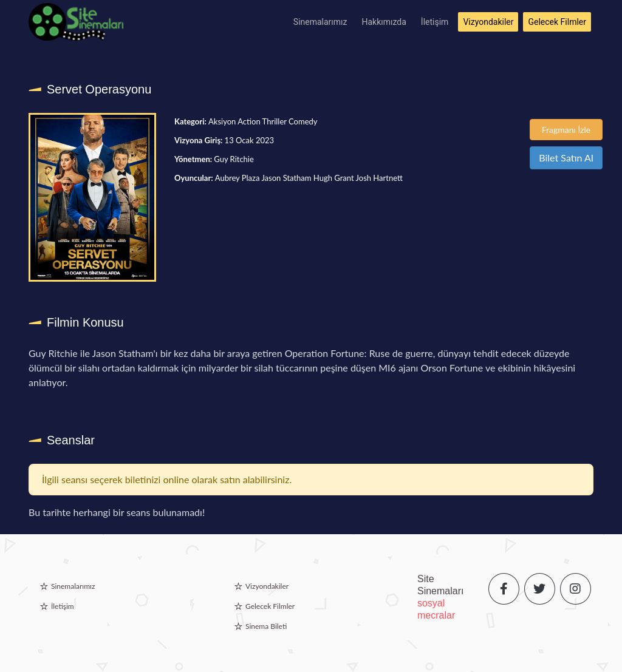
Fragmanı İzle (566, 130)
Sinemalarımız (320, 22)
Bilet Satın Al (566, 158)
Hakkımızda (384, 22)
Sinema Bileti (266, 626)
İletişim (435, 22)
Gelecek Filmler (557, 22)
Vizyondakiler (488, 22)
